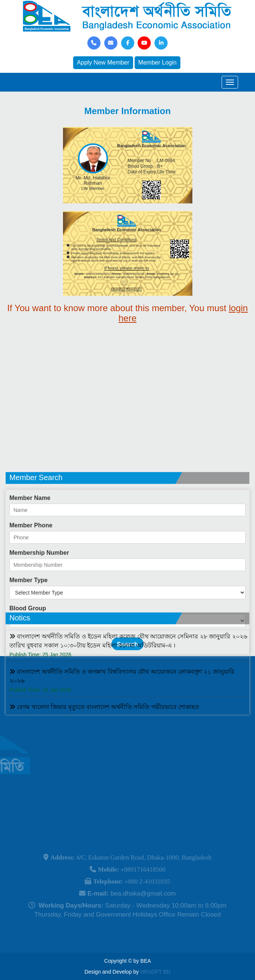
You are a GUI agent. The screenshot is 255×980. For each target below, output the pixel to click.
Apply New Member (103, 62)
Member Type (28, 608)
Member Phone (31, 553)
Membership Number (39, 581)
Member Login (157, 62)
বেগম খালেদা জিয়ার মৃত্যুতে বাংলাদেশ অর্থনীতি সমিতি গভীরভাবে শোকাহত (104, 723)
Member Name (30, 526)
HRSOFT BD (155, 972)
